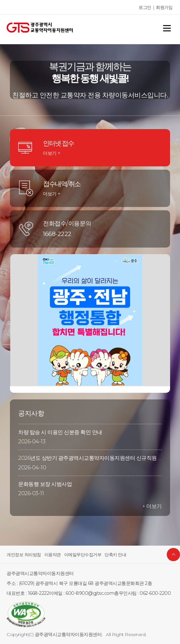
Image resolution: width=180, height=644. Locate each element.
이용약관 (49, 555)
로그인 (147, 7)
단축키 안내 (108, 555)
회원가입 (165, 7)
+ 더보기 (153, 506)
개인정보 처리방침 (22, 555)
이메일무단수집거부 (77, 555)
